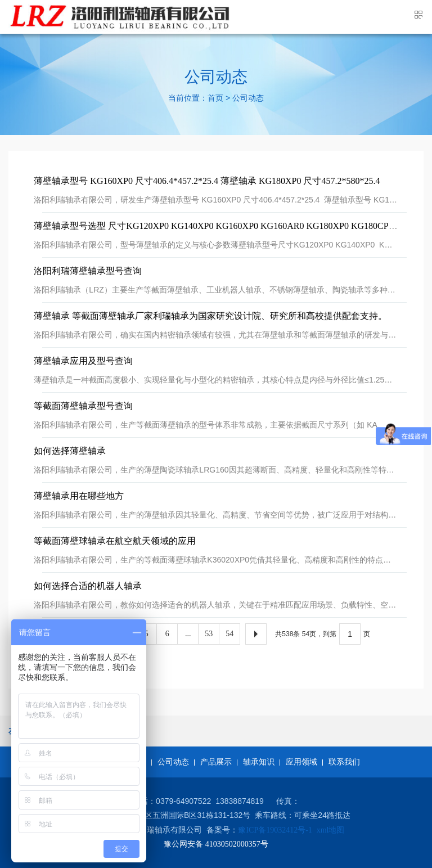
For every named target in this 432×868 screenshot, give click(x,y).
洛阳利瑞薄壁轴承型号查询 (88, 271)
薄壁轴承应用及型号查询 (83, 361)
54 (229, 634)
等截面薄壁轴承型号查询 (83, 406)
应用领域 (301, 762)
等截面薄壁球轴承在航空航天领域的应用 (115, 541)
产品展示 (216, 762)
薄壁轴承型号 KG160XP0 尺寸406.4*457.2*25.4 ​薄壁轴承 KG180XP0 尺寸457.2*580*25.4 (207, 181)
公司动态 (248, 99)
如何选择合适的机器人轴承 (88, 586)
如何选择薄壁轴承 (70, 451)
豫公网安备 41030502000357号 (216, 844)
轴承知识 (259, 762)
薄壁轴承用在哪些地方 (79, 496)
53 (209, 634)
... (188, 634)
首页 (215, 99)
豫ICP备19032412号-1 (275, 830)
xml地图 (331, 830)
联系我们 (344, 762)
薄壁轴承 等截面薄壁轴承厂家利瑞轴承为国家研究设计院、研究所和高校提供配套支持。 (210, 316)
